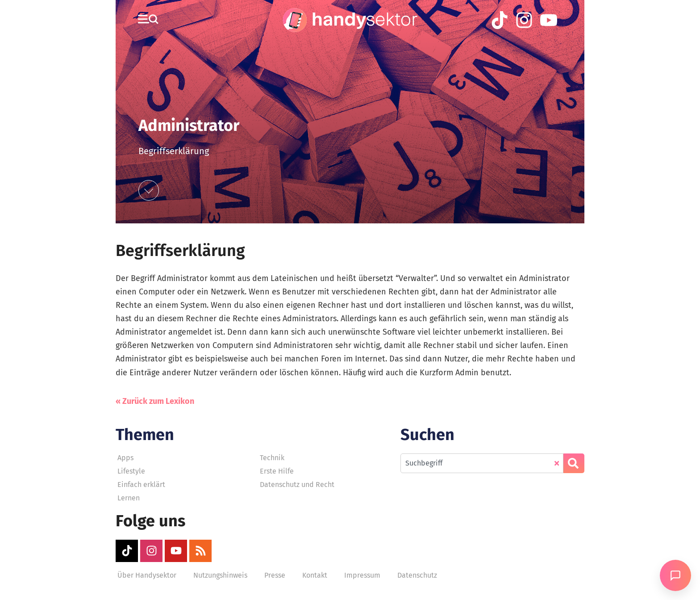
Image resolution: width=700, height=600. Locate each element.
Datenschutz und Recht (297, 485)
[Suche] (574, 463)
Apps (125, 458)
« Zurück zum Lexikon (155, 401)
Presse (275, 575)
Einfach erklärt (141, 485)
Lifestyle (131, 471)
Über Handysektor (147, 575)
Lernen (129, 498)
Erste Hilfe (277, 471)
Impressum (362, 575)
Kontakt (315, 575)
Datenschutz (417, 575)
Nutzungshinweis (220, 575)
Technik (272, 458)
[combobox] (482, 463)
